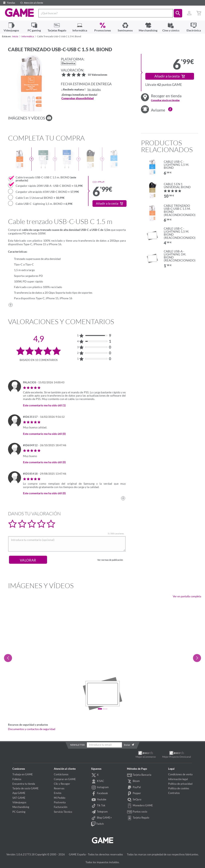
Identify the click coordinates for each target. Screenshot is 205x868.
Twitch (97, 824)
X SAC (98, 781)
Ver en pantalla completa (187, 596)
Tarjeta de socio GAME (26, 788)
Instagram (100, 788)
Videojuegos (19, 802)
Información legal (178, 779)
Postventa (60, 802)
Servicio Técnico (63, 812)
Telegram (99, 812)
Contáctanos (61, 774)
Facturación (61, 807)
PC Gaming (19, 812)
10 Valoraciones (97, 75)
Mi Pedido (60, 798)
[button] (178, 13)
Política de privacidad (180, 784)
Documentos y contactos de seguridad (32, 729)
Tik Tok (98, 806)
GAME (19, 13)
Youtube (99, 800)
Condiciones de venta (180, 774)
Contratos (174, 793)
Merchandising (21, 807)
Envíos (58, 793)
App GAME (19, 793)
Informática (28, 36)
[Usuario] (189, 13)
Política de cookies (179, 788)
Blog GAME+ (101, 818)
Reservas (59, 788)
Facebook (99, 794)
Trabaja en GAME (23, 774)
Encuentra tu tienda (24, 784)
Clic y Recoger (62, 784)
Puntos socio (137, 812)
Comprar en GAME (65, 779)
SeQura (134, 800)
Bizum (133, 781)
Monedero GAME (140, 806)
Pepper (134, 794)
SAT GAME (19, 798)
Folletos (17, 779)
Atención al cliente (31, 3)
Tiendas (9, 3)
